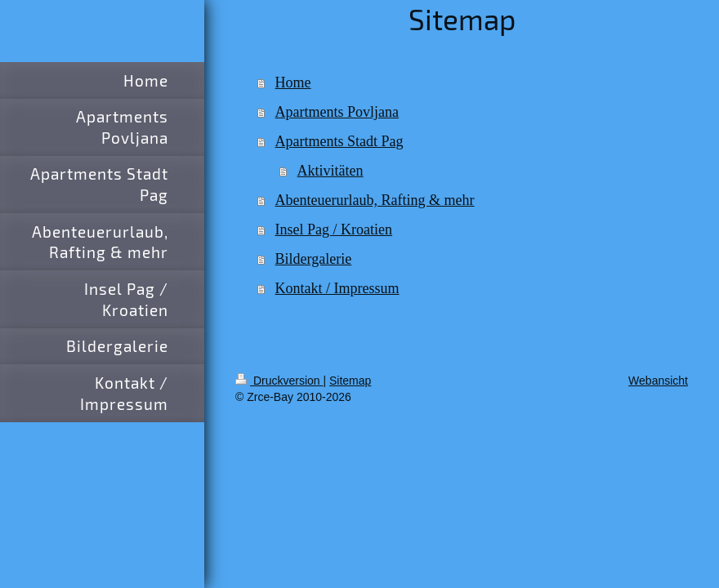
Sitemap (350, 381)
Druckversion (279, 381)
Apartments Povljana (337, 112)
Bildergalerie (314, 259)
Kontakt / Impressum (337, 288)
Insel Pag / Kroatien (334, 229)
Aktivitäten (330, 171)
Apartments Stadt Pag (339, 141)
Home (293, 82)
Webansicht (658, 381)
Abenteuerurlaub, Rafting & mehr (375, 200)
